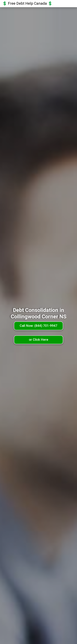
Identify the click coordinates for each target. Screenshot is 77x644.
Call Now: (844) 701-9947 (38, 326)
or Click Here (39, 340)
